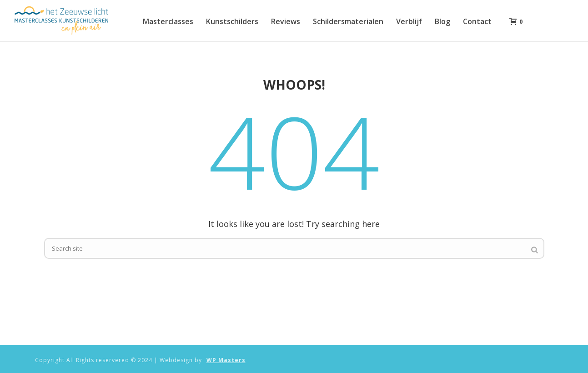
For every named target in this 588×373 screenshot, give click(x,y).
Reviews (286, 21)
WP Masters (226, 360)
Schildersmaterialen (348, 21)
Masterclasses (168, 21)
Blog (442, 21)
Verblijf (409, 21)
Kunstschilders (232, 21)
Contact (477, 21)
